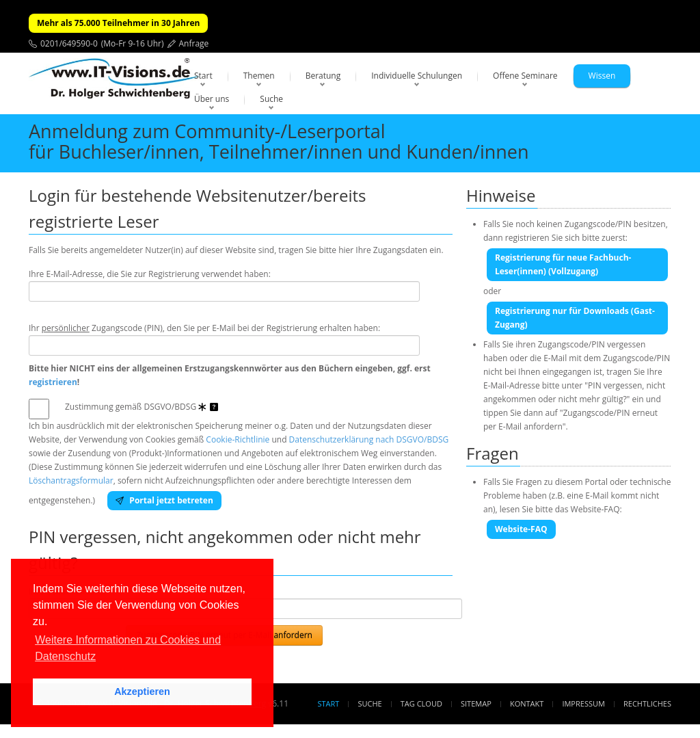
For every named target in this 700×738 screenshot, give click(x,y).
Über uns (212, 99)
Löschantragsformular (71, 480)
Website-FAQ (521, 529)
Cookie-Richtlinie (238, 439)
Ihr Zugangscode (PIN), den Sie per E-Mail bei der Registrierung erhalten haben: (204, 328)
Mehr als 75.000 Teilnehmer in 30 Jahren (118, 23)
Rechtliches (647, 703)
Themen (259, 76)
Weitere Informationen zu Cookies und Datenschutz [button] (128, 648)
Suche (271, 99)
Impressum (583, 703)
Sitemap (476, 703)
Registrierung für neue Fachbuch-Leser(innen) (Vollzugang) (563, 264)
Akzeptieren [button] (142, 691)
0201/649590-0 (69, 43)
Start (203, 76)
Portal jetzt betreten (164, 500)
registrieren (53, 382)
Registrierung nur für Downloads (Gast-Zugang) (575, 318)
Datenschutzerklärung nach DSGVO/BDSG (369, 439)
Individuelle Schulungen (417, 76)
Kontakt (527, 703)
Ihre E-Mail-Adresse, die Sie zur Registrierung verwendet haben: (150, 274)
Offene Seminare (525, 76)
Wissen (602, 76)
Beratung (323, 76)
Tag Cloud (421, 703)
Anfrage (194, 43)
